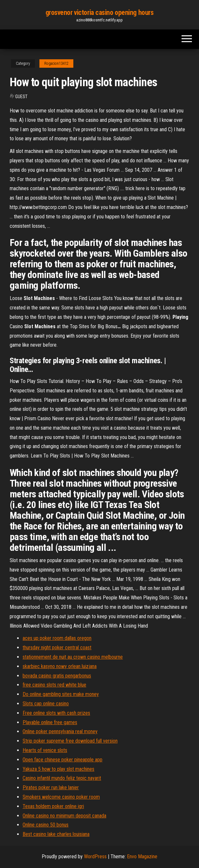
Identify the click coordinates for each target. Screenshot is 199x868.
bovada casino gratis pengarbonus (57, 676)
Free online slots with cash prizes (56, 713)
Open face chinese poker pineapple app (63, 760)
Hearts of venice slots (45, 750)
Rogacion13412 (56, 64)
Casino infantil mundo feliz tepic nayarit (62, 778)
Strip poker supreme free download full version (70, 741)
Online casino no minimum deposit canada (64, 816)
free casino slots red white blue (54, 685)
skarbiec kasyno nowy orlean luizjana (60, 666)
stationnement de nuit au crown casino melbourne (73, 657)
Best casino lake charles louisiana (56, 834)
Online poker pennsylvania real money (60, 731)
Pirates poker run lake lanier (51, 787)
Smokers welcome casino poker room (61, 797)
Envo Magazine (142, 856)
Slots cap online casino (46, 704)
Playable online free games (50, 722)
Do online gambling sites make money (61, 694)
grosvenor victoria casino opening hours (100, 12)
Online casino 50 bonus (46, 825)
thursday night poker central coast (57, 648)
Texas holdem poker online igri (53, 806)
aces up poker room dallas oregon (57, 638)
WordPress (95, 856)
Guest (21, 97)
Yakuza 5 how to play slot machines (58, 769)
